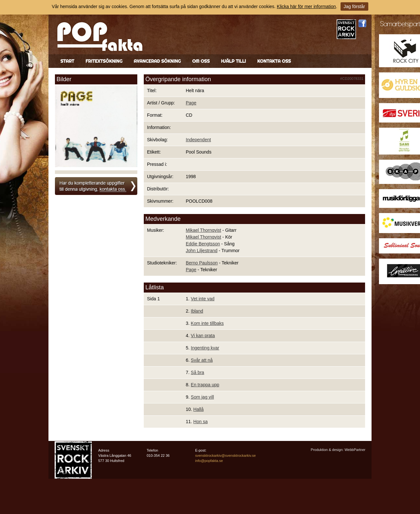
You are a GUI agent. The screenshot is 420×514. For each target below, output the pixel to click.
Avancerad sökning (157, 61)
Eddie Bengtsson (203, 244)
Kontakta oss (274, 61)
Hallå (198, 409)
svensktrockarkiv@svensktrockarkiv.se (226, 455)
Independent (198, 140)
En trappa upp (205, 385)
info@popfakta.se (209, 461)
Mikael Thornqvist (203, 230)
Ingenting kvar (205, 348)
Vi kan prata (203, 336)
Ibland (197, 311)
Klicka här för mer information (306, 6)
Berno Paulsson (202, 263)
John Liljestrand (202, 251)
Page (191, 103)
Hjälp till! (233, 61)
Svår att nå (202, 360)
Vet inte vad (203, 299)
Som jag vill (203, 397)
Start (67, 61)
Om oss (201, 61)
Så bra (198, 372)
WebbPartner (355, 450)
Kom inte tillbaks (207, 323)
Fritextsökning (104, 61)
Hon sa (200, 422)
